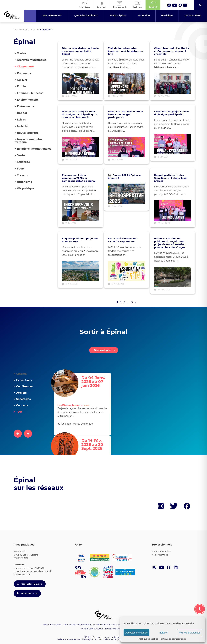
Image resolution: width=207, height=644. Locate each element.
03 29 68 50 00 (27, 593)
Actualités (30, 30)
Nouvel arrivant (26, 133)
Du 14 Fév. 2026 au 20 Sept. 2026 (92, 445)
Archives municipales (30, 60)
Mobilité (21, 126)
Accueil (18, 30)
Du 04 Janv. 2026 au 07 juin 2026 (93, 382)
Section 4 (118, 637)
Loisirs (20, 120)
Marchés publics (162, 551)
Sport (19, 169)
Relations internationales (33, 149)
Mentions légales (52, 625)
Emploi (21, 86)
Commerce (23, 73)
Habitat (21, 113)
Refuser (163, 633)
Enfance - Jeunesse (29, 93)
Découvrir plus (103, 350)
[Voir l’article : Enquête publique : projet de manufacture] (80, 271)
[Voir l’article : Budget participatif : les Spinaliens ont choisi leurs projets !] (173, 210)
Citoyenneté (24, 67)
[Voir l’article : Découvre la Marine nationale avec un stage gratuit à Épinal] (80, 84)
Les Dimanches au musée (73, 405)
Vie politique (24, 188)
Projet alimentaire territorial (28, 141)
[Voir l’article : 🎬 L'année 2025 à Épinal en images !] (127, 194)
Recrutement (161, 555)
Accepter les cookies (136, 633)
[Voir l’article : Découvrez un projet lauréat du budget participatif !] (173, 144)
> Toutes (20, 53)
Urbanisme (23, 182)
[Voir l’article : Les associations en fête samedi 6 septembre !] (127, 271)
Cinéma (20, 374)
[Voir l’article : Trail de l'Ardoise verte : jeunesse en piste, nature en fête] (127, 84)
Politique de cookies (148, 639)
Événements (24, 106)
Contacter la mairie (30, 584)
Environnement (26, 100)
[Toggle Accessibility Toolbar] (200, 609)
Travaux (21, 175)
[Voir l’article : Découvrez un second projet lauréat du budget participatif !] (127, 147)
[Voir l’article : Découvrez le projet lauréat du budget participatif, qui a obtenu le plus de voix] (80, 147)
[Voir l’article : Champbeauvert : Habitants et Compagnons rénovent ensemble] (173, 84)
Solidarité (22, 162)
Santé (20, 155)
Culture (21, 80)
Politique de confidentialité (173, 639)
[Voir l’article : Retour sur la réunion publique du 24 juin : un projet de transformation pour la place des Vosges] (173, 277)
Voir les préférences (190, 633)
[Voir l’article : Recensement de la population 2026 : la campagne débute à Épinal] (80, 210)
